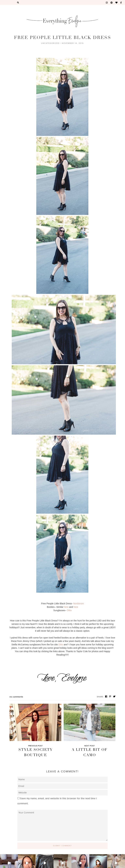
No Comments (16, 697)
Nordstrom (79, 604)
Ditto (69, 610)
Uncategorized (50, 43)
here (66, 607)
